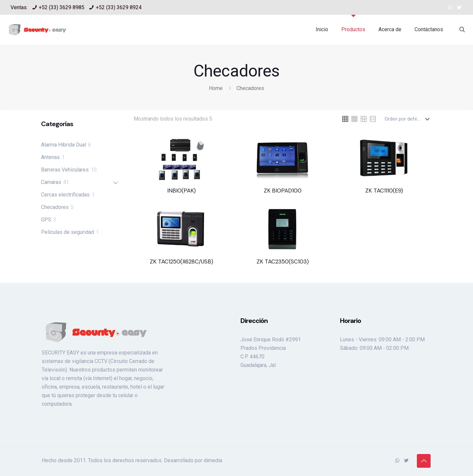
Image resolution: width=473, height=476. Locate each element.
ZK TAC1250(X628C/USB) (181, 261)
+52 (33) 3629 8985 (62, 7)
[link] (345, 119)
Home (216, 88)
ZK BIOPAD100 (283, 191)
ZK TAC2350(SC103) (283, 261)
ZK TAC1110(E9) (384, 191)
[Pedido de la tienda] (408, 119)
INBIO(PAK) (181, 191)
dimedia (213, 460)
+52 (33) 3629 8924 (119, 7)
